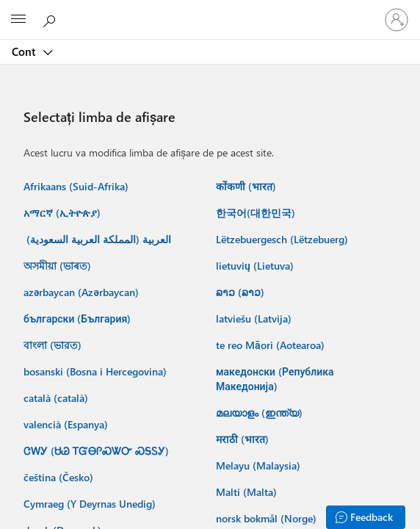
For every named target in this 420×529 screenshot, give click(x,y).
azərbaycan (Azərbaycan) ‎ (83, 292)
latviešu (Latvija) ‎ (255, 319)
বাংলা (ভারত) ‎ (54, 345)
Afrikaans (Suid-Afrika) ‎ (77, 186)
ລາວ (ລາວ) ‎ (242, 292)
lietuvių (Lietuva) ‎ (256, 266)
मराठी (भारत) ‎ (244, 439)
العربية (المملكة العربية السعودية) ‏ (97, 239)
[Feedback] (366, 517)
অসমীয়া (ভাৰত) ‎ (59, 266)
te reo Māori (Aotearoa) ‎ (272, 345)
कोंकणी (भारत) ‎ (247, 186)
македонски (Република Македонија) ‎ (275, 379)
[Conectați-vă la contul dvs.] (397, 20)
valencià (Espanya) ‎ (67, 424)
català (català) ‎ (57, 398)
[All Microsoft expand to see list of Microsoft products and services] (18, 20)
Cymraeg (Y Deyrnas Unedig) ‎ (91, 504)
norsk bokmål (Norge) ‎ (268, 518)
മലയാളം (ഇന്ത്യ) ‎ (261, 413)
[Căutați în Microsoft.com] (51, 19)
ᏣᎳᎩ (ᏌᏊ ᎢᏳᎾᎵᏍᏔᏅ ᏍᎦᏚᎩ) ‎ (98, 451)
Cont (25, 51)
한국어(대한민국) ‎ (257, 213)
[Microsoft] (209, 11)
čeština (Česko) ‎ (60, 477)
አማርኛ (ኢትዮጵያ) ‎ (64, 213)
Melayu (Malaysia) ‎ (260, 465)
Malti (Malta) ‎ (248, 492)
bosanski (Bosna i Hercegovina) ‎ (97, 371)
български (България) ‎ (79, 319)
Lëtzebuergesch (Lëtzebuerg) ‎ (283, 239)
